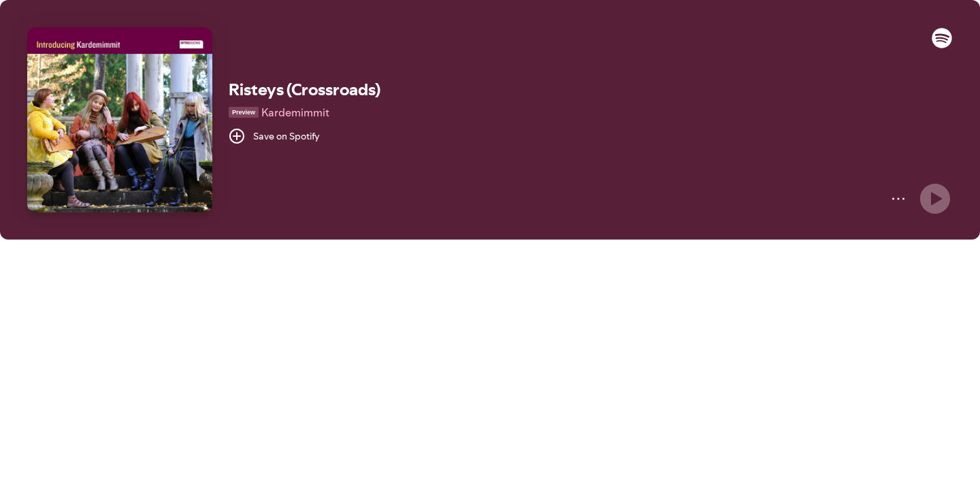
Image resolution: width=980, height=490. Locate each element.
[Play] (935, 199)
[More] (898, 199)
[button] (942, 45)
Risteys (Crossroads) (305, 89)
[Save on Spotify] (274, 136)
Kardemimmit (295, 112)
